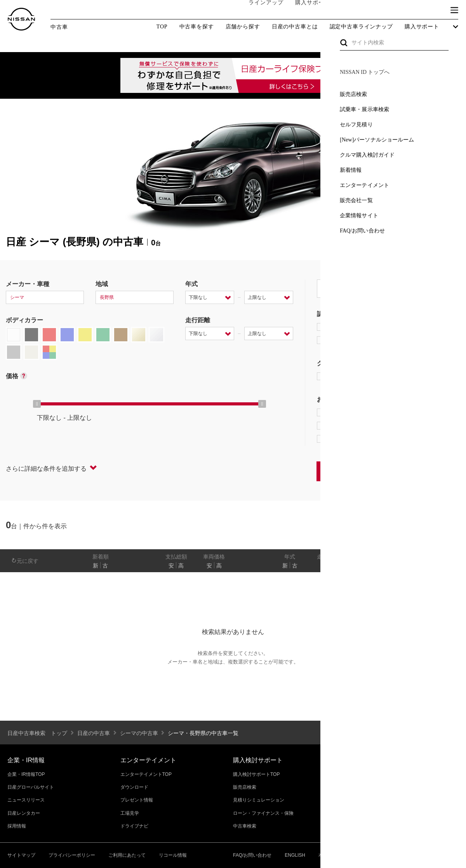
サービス (392, 10)
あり (449, 566)
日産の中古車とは (295, 27)
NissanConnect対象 (354, 439)
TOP (162, 27)
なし (434, 566)
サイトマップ (21, 855)
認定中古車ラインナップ (361, 27)
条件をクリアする (435, 471)
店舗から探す (243, 27)
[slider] (37, 404)
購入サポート (305, 10)
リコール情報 (173, 855)
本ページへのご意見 (339, 855)
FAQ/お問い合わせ (252, 855)
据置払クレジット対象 (357, 426)
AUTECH (400, 376)
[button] (454, 10)
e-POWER (336, 412)
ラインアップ (258, 10)
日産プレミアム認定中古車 (359, 327)
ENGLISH (295, 855)
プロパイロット (415, 412)
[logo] (21, 19)
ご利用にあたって (127, 855)
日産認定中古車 (343, 340)
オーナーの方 (351, 10)
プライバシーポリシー (72, 855)
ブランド (427, 10)
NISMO (441, 376)
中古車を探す (197, 27)
